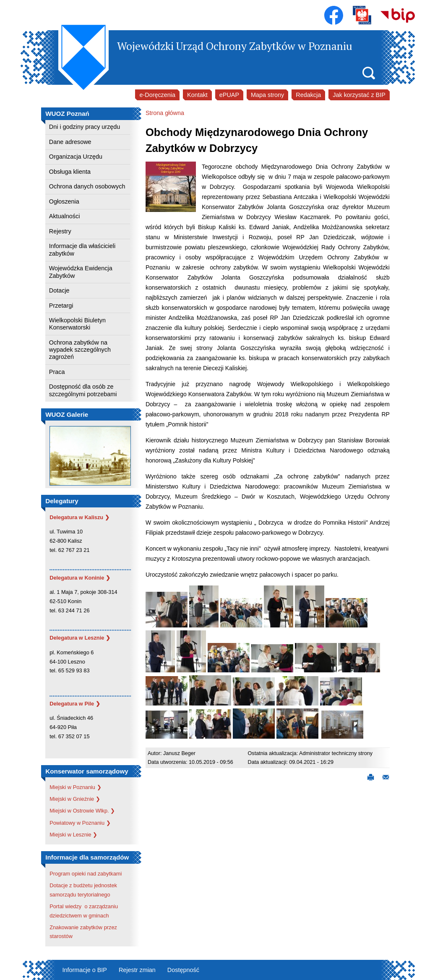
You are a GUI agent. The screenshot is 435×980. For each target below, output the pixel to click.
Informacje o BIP (85, 970)
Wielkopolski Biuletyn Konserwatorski (77, 324)
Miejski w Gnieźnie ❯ (75, 799)
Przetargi (61, 306)
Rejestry (60, 231)
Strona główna (165, 113)
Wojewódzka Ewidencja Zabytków (81, 272)
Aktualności (65, 216)
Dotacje (59, 290)
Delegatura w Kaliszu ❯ (79, 517)
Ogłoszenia (64, 201)
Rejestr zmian (137, 970)
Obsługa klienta (70, 172)
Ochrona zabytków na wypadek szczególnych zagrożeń (80, 350)
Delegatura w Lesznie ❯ (80, 638)
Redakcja (308, 95)
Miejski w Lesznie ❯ (73, 835)
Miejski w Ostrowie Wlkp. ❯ (82, 811)
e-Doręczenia (157, 95)
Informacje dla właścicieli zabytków (82, 250)
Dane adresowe (70, 142)
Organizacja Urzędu (76, 157)
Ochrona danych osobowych (87, 186)
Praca (57, 372)
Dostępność (183, 970)
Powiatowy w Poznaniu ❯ (80, 823)
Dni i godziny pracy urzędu (85, 127)
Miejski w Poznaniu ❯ (75, 787)
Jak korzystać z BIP (359, 95)
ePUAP (229, 95)
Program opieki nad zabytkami (86, 874)
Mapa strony (267, 95)
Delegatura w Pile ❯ (75, 704)
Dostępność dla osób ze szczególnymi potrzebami (83, 390)
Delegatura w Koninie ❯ (80, 578)
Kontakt (197, 95)
